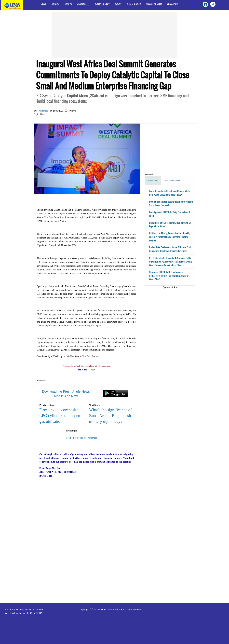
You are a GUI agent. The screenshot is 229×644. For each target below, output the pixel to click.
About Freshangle (13, 609)
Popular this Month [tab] (172, 181)
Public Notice (134, 4)
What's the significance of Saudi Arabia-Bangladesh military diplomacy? (110, 416)
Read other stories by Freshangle (81, 438)
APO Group (172, 4)
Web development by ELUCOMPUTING (25, 613)
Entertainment (102, 4)
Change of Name (154, 4)
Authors (39, 609)
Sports (68, 4)
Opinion (55, 4)
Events (118, 4)
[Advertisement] (114, 35)
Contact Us (29, 609)
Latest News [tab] (153, 181)
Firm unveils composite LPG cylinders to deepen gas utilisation (60, 416)
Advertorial (83, 4)
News (44, 4)
